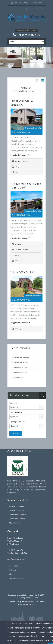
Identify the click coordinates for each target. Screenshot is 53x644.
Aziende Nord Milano (27, 604)
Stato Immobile (16, 412)
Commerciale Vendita (21, 367)
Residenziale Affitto (20, 362)
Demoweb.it (29, 602)
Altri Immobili (18, 377)
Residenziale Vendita (21, 357)
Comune (13, 403)
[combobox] (27, 407)
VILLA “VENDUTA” (22, 272)
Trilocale (12, 570)
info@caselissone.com (33, 3)
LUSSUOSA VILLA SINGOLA (22, 103)
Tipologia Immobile (17, 422)
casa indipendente (16, 578)
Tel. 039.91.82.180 (29, 35)
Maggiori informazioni (20, 155)
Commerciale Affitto (20, 372)
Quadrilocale (14, 566)
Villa (11, 574)
